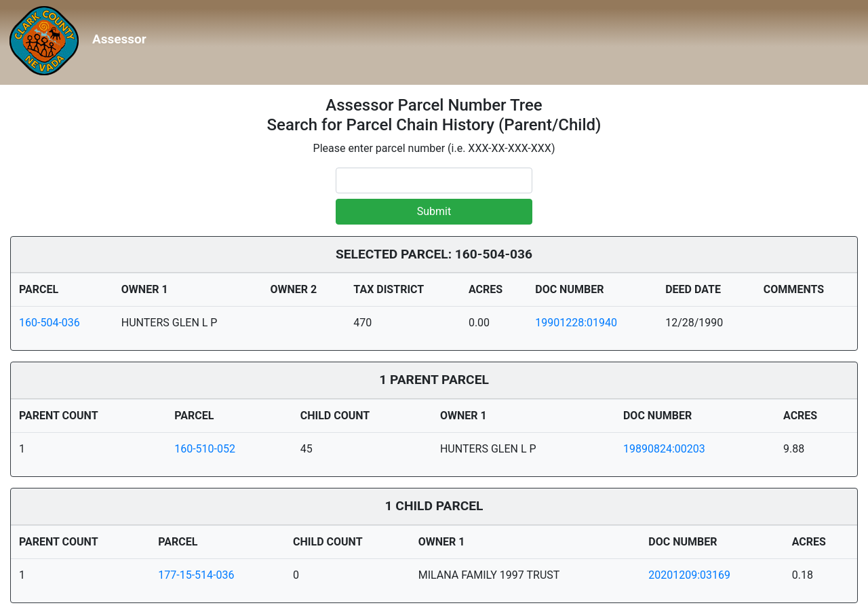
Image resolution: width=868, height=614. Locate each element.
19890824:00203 (664, 449)
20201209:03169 (689, 575)
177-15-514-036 (196, 575)
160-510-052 (205, 449)
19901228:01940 (576, 323)
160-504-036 (50, 323)
